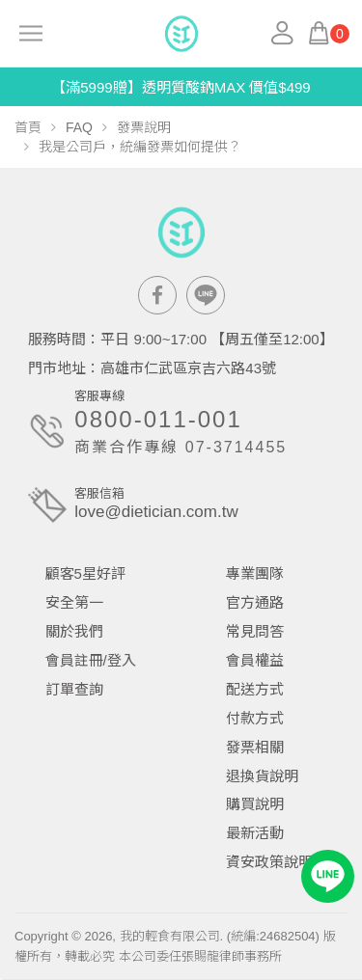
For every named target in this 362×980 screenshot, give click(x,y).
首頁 (28, 127)
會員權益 (255, 660)
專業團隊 (255, 573)
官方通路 (255, 602)
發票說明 (144, 127)
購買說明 (255, 804)
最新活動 (255, 833)
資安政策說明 (269, 862)
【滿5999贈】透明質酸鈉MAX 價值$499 (181, 87)
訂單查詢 (74, 689)
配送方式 (255, 689)
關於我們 (74, 631)
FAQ (79, 127)
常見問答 (255, 631)
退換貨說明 (262, 776)
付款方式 (255, 718)
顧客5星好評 (85, 573)
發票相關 (255, 747)
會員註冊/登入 (91, 660)
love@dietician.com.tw (156, 512)
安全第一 (74, 602)
